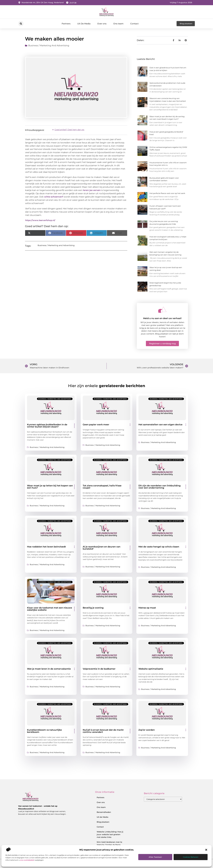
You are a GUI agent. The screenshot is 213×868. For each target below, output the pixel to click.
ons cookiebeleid (27, 860)
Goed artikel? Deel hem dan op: (69, 130)
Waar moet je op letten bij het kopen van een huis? (50, 487)
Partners (66, 24)
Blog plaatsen (103, 822)
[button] (206, 850)
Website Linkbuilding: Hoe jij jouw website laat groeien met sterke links (110, 834)
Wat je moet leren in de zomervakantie (49, 669)
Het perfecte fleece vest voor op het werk (167, 193)
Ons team (118, 24)
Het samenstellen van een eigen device (160, 425)
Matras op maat (147, 608)
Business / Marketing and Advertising (49, 45)
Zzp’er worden (147, 730)
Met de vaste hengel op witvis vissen (159, 547)
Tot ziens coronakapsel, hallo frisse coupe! (102, 487)
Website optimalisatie (151, 669)
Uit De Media (84, 24)
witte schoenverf (54, 197)
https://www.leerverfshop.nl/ (40, 220)
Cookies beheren (191, 857)
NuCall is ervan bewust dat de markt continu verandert (103, 731)
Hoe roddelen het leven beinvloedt (46, 547)
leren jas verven (92, 190)
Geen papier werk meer (96, 425)
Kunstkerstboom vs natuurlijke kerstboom (44, 731)
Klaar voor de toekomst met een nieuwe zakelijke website (50, 609)
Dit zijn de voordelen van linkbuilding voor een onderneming (159, 487)
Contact (134, 24)
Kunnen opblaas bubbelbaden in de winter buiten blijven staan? (47, 426)
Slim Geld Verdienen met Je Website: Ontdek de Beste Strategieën (109, 845)
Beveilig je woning (93, 608)
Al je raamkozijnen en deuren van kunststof (102, 548)
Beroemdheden (104, 812)
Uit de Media (102, 817)
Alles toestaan (155, 857)
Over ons (102, 24)
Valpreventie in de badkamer (99, 669)
